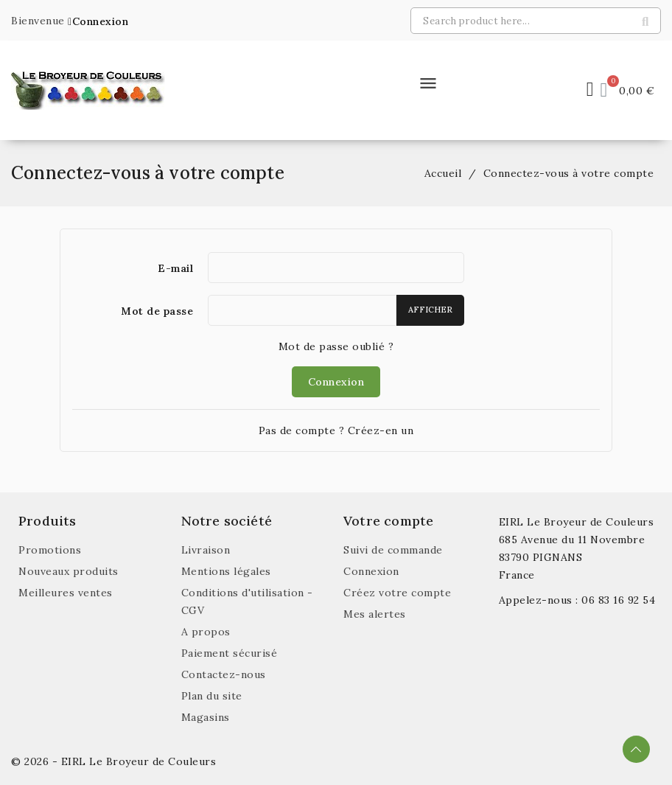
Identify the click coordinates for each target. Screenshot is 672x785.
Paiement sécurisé (230, 653)
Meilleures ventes (66, 593)
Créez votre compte (397, 593)
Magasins (206, 717)
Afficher (430, 310)
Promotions (50, 550)
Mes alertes (375, 614)
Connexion (336, 382)
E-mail (175, 268)
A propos (206, 632)
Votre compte (388, 521)
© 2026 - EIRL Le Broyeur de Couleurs (113, 761)
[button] (98, 22)
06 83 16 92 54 (618, 600)
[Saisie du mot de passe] (302, 310)
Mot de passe (157, 311)
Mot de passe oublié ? (336, 346)
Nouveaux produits (69, 571)
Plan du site (212, 696)
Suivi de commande (393, 550)
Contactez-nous (224, 674)
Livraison (206, 550)
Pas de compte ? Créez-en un (336, 430)
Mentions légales (226, 571)
